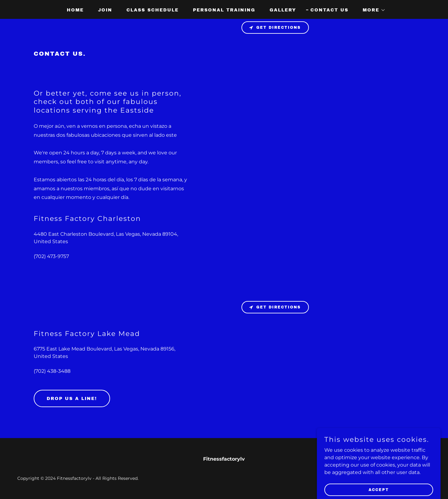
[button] (372, 10)
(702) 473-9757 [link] (51, 256)
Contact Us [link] (329, 10)
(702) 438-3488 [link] (52, 371)
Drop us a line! (72, 399)
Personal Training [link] (224, 10)
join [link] (105, 10)
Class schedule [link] (153, 10)
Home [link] (75, 10)
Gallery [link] (283, 10)
